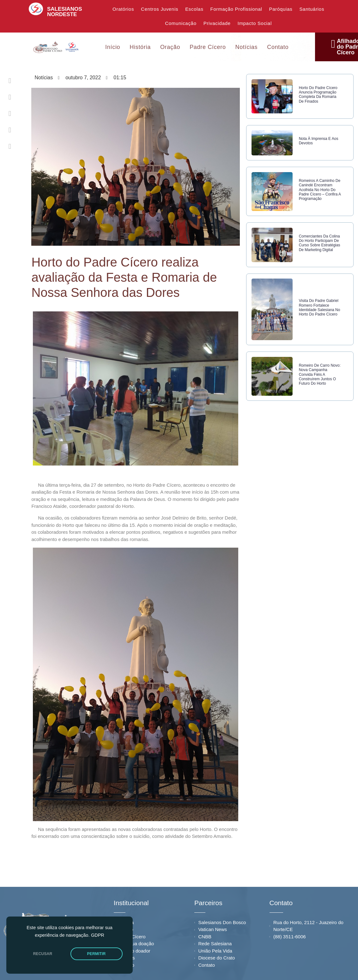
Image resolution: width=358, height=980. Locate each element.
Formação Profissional (236, 9)
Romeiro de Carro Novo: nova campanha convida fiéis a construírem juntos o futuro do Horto (320, 394)
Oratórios (123, 9)
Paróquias (281, 9)
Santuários (312, 9)
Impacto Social (255, 23)
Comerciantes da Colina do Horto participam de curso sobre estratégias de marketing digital (318, 254)
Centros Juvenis (160, 9)
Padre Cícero (208, 46)
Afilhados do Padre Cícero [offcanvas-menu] (337, 46)
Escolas (194, 9)
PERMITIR (97, 954)
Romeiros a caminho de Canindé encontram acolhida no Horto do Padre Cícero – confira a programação (320, 196)
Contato (278, 46)
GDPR (98, 935)
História (140, 46)
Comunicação (181, 23)
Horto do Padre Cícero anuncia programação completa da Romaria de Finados (319, 95)
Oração (170, 46)
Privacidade (217, 23)
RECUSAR (43, 954)
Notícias (247, 46)
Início (113, 46)
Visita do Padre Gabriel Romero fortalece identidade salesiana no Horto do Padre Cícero (320, 324)
